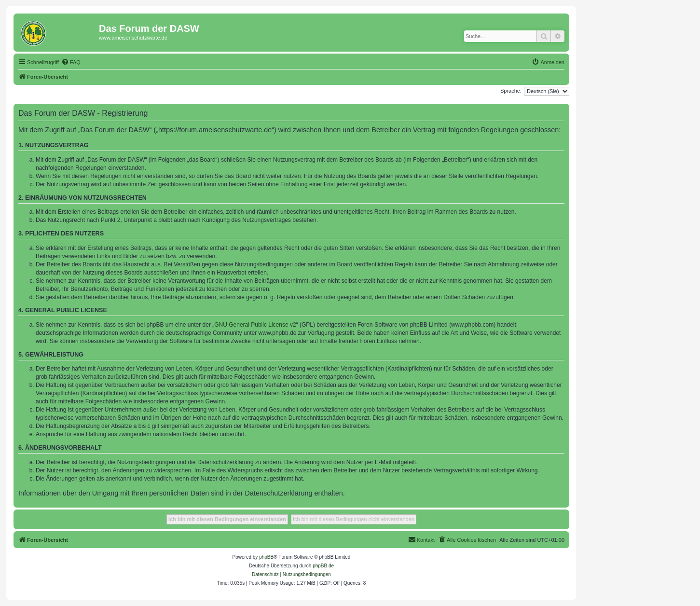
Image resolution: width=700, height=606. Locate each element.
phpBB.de (323, 566)
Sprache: (511, 91)
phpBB (266, 557)
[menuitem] (71, 62)
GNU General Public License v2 (255, 325)
